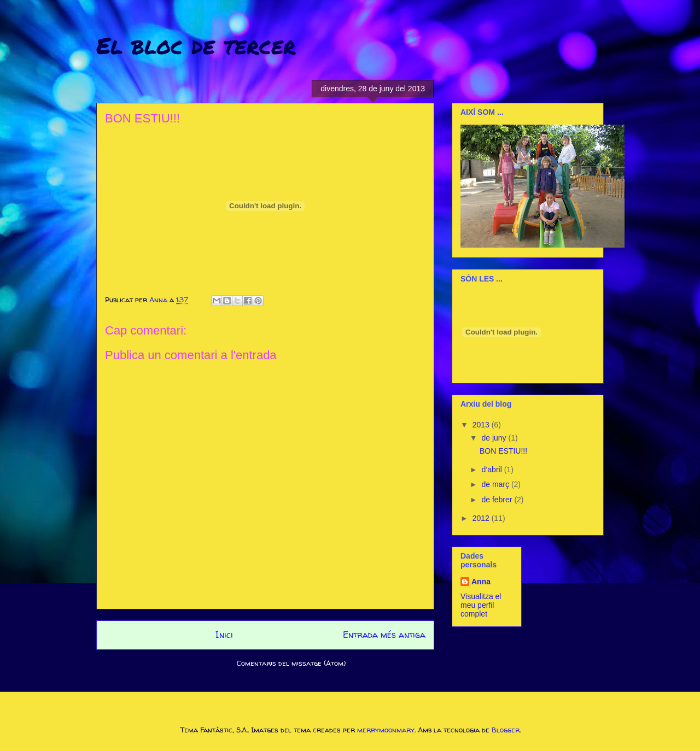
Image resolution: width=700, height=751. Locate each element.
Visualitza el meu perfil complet (481, 605)
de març (496, 484)
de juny (495, 438)
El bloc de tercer (196, 45)
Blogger (506, 730)
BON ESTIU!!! (503, 451)
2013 (482, 425)
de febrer (498, 500)
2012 (482, 518)
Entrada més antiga (384, 635)
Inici (224, 635)
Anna (481, 582)
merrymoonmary (386, 730)
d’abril (492, 470)
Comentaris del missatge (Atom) (291, 663)
